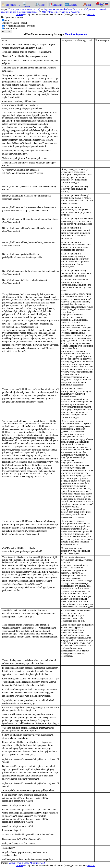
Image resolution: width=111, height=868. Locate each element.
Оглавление (24, 5)
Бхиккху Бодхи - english (16, 23)
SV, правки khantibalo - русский (20, 26)
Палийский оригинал (76, 34)
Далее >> (91, 14)
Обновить (7, 31)
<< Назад (20, 14)
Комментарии (11, 29)
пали (6, 20)
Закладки (56, 5)
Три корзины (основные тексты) (24, 9)
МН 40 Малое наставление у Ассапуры (61, 12)
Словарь (71, 5)
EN (99, 4)
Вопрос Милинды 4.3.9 (33, 863)
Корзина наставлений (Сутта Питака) (62, 9)
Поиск (40, 5)
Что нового (9, 5)
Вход (87, 5)
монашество (15, 863)
